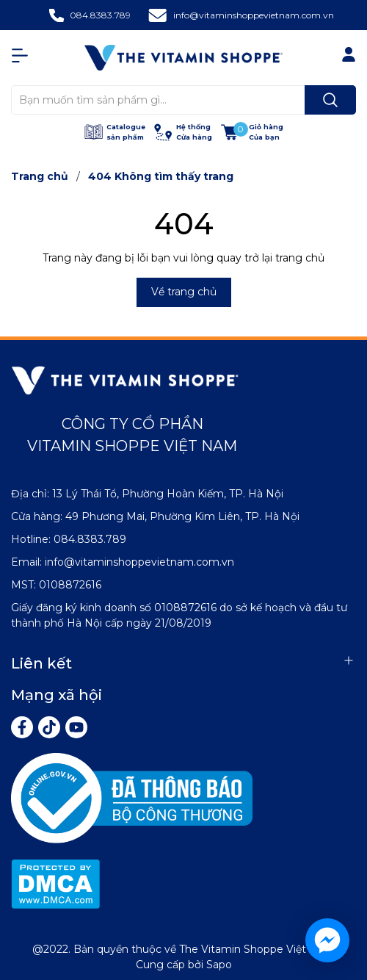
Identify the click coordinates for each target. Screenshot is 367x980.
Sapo (219, 965)
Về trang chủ (184, 292)
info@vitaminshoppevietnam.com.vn (254, 15)
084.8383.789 (100, 15)
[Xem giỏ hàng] (252, 132)
